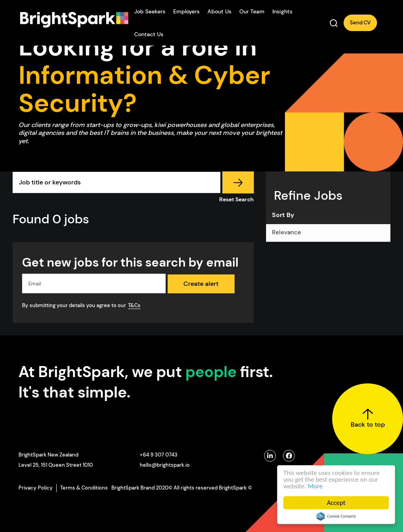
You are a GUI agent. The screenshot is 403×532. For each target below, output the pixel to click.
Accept (336, 503)
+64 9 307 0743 (159, 455)
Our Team (252, 11)
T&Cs (134, 305)
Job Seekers (150, 11)
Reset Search (237, 199)
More (315, 486)
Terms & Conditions (84, 488)
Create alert (201, 284)
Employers (186, 11)
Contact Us (149, 34)
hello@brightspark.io (165, 465)
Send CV (360, 23)
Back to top (368, 418)
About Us (219, 11)
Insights (282, 11)
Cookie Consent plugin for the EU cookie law (336, 516)
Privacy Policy (36, 488)
